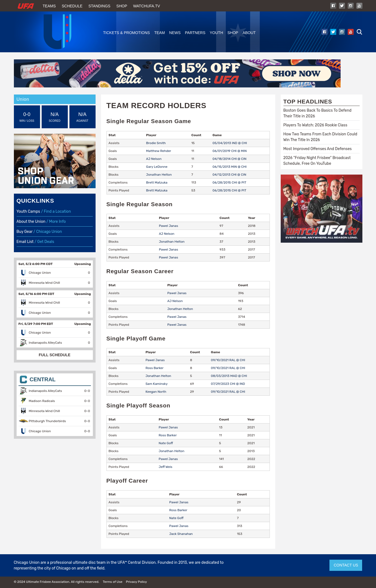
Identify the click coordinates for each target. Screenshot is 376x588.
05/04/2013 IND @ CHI (230, 143)
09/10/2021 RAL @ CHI (228, 360)
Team (159, 33)
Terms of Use (112, 582)
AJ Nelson (154, 159)
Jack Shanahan (181, 534)
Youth (216, 33)
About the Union (31, 222)
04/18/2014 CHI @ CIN (230, 159)
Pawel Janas (169, 226)
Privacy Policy (136, 582)
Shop (122, 6)
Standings (100, 6)
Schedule (72, 6)
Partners (195, 33)
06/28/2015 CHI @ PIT (230, 182)
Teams (49, 6)
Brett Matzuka (157, 182)
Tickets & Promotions (127, 33)
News (175, 33)
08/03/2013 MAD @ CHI (229, 376)
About (249, 33)
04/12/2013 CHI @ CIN (230, 175)
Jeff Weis (166, 467)
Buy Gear (25, 232)
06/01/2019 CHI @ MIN (230, 151)
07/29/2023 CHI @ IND (228, 384)
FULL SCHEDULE (54, 355)
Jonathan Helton (159, 175)
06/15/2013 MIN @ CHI (230, 167)
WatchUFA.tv (147, 6)
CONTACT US (346, 565)
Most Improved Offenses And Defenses (318, 149)
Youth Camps (28, 211)
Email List (25, 242)
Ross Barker (154, 368)
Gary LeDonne (157, 167)
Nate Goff (166, 443)
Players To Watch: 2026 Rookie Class (315, 125)
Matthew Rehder (159, 151)
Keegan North (156, 392)
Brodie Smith (156, 143)
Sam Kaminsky (156, 384)
